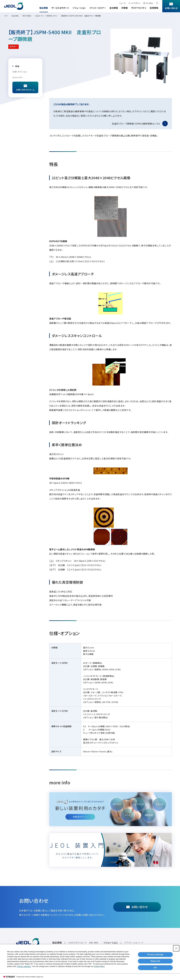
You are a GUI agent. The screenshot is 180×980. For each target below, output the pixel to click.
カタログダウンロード (77, 943)
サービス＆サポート (60, 8)
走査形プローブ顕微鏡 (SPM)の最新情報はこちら (136, 124)
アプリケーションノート (134, 943)
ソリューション (79, 8)
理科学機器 (27, 16)
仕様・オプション (20, 72)
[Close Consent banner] (176, 948)
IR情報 (124, 8)
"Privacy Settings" (24, 967)
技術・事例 (94, 943)
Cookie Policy (99, 966)
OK (155, 968)
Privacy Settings (155, 955)
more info (17, 77)
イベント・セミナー (98, 8)
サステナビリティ (139, 8)
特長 (17, 66)
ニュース (122, 3)
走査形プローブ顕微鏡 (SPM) (46, 16)
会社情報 (114, 8)
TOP (6, 16)
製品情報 (44, 8)
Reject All (155, 961)
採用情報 (154, 8)
